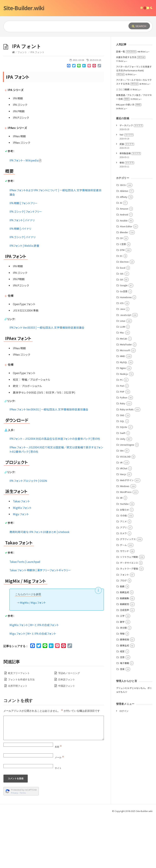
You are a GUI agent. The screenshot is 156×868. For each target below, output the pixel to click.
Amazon (124, 260)
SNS (122, 467)
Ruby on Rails (127, 461)
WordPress (126, 544)
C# (121, 290)
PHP (122, 443)
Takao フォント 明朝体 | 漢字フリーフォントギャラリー (40, 622)
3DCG (123, 237)
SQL (122, 473)
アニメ (123, 573)
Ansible (124, 272)
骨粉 (127, 214)
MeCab (124, 390)
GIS (122, 325)
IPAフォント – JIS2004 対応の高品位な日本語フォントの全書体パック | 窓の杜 (55, 490)
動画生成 (124, 644)
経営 (122, 703)
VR (121, 514)
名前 (58, 798)
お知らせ (124, 561)
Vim (122, 502)
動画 (122, 638)
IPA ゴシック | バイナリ (22, 289)
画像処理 (124, 691)
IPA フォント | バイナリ (22, 272)
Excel (123, 319)
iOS (122, 355)
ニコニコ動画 (123, 141)
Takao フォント (21, 553)
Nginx (123, 420)
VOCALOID (125, 508)
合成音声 (124, 662)
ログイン (124, 763)
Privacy (14, 844)
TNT (127, 186)
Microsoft (125, 402)
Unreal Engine (127, 496)
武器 (127, 196)
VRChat (124, 520)
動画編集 (124, 650)
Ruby (123, 455)
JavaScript (126, 367)
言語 (122, 709)
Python (124, 449)
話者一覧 (126, 103)
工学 (122, 668)
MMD (123, 408)
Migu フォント (21, 566)
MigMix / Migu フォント (33, 654)
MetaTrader (126, 396)
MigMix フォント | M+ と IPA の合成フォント (34, 677)
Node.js (124, 426)
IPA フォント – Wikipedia (25, 212)
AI (121, 254)
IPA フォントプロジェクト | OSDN (28, 532)
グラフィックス (128, 591)
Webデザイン (127, 532)
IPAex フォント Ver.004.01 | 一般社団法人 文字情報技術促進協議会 (49, 461)
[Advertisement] (78, 62)
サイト (58, 820)
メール (59, 809)
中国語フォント (67, 737)
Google (124, 337)
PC (121, 431)
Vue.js (123, 526)
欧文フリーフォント (19, 725)
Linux (123, 372)
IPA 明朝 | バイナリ (20, 280)
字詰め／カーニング (69, 725)
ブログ (123, 632)
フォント (22, 104)
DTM (122, 302)
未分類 (123, 679)
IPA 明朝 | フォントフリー (24, 255)
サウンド (124, 603)
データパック (131, 177)
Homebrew (126, 349)
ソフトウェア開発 (129, 609)
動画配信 (124, 656)
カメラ (123, 585)
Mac (122, 384)
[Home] (13, 104)
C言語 (123, 296)
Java (122, 361)
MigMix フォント (22, 559)
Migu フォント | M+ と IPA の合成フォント (33, 685)
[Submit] (139, 26)
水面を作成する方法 (131, 109)
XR (121, 549)
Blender (124, 284)
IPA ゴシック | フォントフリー (26, 263)
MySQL (124, 414)
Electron (124, 313)
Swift (123, 485)
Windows (125, 538)
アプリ (123, 579)
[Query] (63, 26)
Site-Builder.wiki (24, 8)
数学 (122, 674)
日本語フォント (67, 731)
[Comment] (54, 780)
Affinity (124, 249)
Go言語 (124, 343)
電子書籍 (124, 715)
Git (121, 331)
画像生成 (124, 697)
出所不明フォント (18, 737)
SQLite (124, 479)
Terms (23, 844)
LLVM (123, 378)
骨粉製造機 (130, 205)
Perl (122, 437)
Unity (123, 491)
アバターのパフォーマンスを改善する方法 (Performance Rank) (134, 122)
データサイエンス (129, 614)
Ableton (124, 243)
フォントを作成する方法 (21, 731)
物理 (122, 685)
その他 (123, 567)
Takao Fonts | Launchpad (25, 613)
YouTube (124, 555)
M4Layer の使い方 (129, 156)
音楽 (122, 721)
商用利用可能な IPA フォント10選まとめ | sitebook (39, 583)
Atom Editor (126, 278)
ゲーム (123, 597)
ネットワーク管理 (129, 620)
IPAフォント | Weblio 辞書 (24, 297)
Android (124, 266)
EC (121, 308)
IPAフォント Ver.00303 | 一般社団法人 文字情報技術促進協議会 (47, 379)
